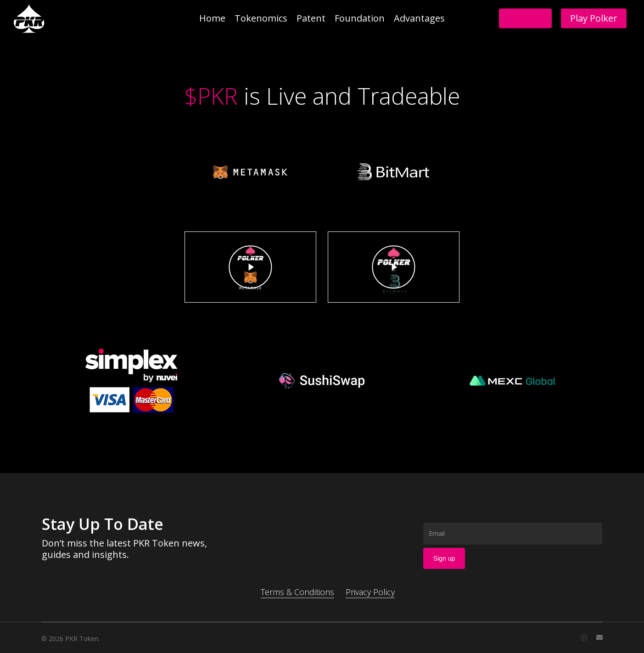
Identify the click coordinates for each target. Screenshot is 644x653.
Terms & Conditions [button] (297, 592)
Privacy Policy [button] (370, 592)
